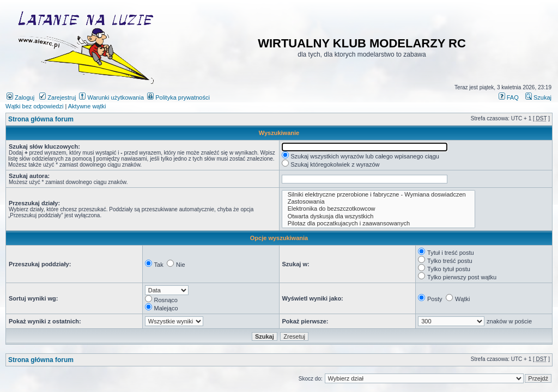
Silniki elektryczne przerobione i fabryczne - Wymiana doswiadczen (379, 195)
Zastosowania (379, 202)
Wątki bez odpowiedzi (34, 106)
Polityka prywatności (178, 97)
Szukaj (538, 97)
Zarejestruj (57, 97)
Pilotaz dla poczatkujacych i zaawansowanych (379, 223)
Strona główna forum (41, 119)
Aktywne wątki (87, 106)
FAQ (509, 97)
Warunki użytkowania (111, 97)
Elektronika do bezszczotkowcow (379, 209)
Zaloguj (20, 97)
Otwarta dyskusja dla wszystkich (379, 216)
